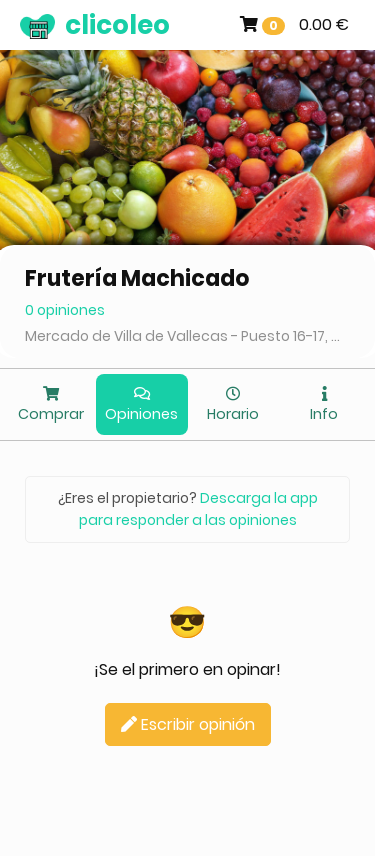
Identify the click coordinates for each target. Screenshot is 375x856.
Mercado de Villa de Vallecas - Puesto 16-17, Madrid (187, 336)
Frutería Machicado (137, 278)
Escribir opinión (188, 724)
